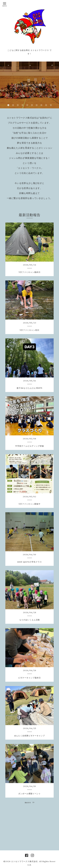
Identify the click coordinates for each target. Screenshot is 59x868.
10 (51, 105)
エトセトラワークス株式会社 (24, 861)
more (30, 802)
